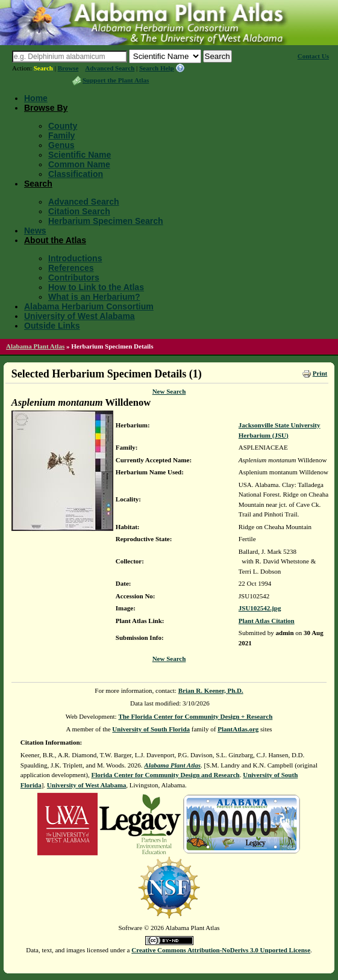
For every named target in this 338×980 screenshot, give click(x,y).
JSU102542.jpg (260, 608)
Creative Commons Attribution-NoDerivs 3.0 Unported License (221, 950)
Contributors (74, 278)
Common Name (79, 164)
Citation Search (79, 211)
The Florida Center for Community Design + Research (195, 716)
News (35, 231)
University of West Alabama (80, 316)
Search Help (157, 68)
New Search (169, 391)
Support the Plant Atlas (116, 80)
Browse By (46, 108)
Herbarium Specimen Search (106, 221)
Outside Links (52, 326)
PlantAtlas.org (238, 729)
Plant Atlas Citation (267, 621)
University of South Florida (151, 729)
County (63, 126)
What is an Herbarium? (94, 297)
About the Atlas (55, 240)
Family (61, 135)
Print (320, 373)
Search (43, 68)
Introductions (75, 258)
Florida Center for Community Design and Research (165, 775)
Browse (68, 68)
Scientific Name (80, 155)
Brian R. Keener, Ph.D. (211, 690)
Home (36, 98)
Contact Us (313, 56)
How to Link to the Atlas (96, 287)
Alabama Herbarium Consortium (89, 306)
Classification (76, 174)
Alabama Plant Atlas (35, 346)
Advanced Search (110, 68)
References (71, 268)
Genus (61, 145)
